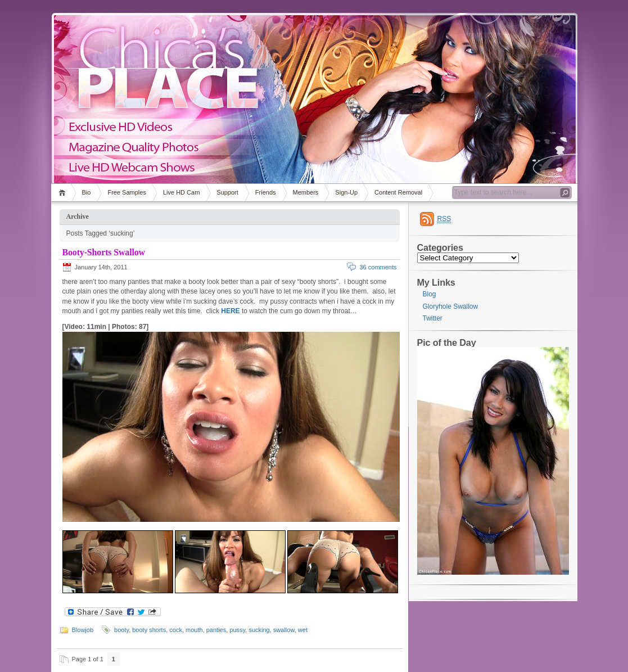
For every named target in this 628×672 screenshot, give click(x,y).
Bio (87, 192)
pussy (237, 630)
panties (216, 630)
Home (64, 193)
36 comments (378, 267)
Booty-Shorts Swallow (104, 252)
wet (303, 630)
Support (227, 192)
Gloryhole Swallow (451, 306)
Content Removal (398, 192)
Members (306, 192)
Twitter (433, 318)
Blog (430, 294)
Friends (266, 192)
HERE (230, 311)
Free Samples (126, 192)
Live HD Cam (181, 192)
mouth (194, 630)
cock (176, 630)
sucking (259, 630)
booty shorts (149, 630)
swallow (284, 630)
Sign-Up (346, 192)
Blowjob (83, 630)
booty (121, 630)
